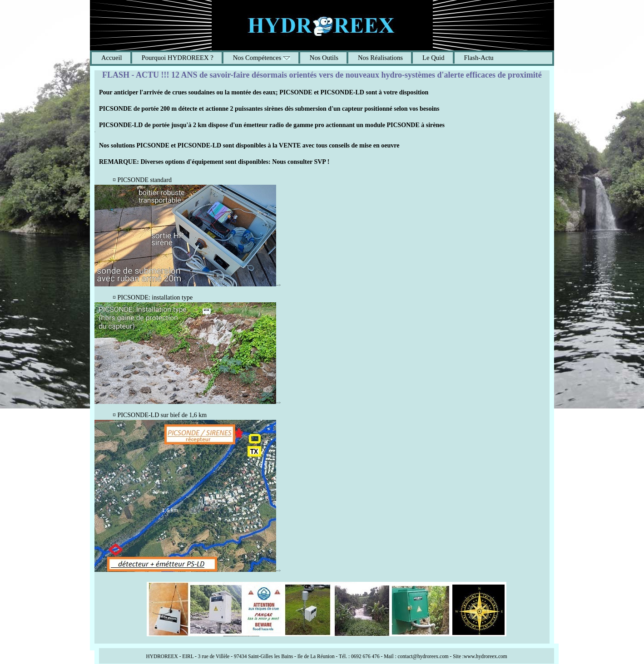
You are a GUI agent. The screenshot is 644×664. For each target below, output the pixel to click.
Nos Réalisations (380, 58)
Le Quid (433, 58)
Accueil (112, 58)
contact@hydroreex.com (423, 656)
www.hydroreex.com (485, 656)
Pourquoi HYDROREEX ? (178, 58)
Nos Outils (324, 58)
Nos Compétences (262, 58)
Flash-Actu (479, 58)
